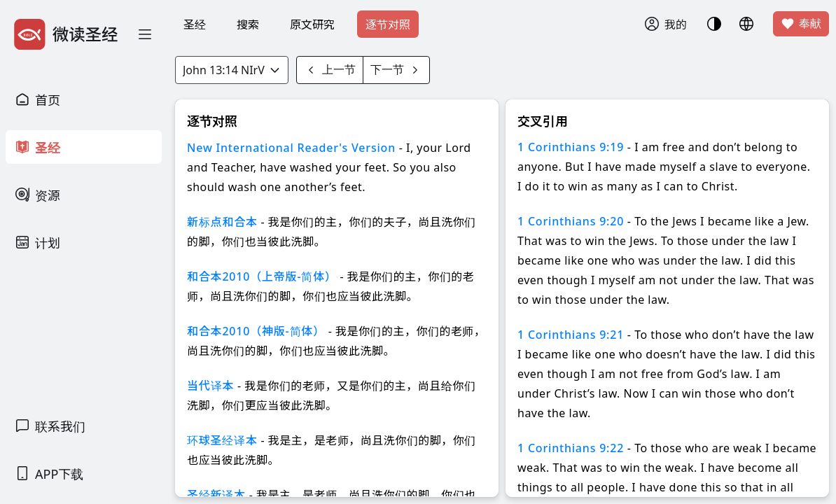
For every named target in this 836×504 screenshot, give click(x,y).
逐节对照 (388, 24)
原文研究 (312, 24)
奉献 (801, 24)
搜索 (248, 24)
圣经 (195, 24)
